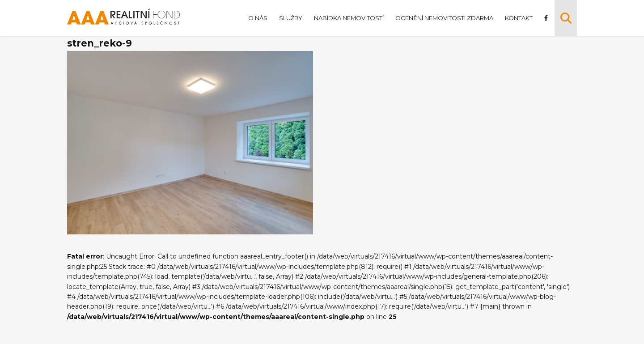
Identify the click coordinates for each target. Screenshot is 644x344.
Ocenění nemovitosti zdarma (444, 18)
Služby (291, 18)
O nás (258, 18)
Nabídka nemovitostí (349, 18)
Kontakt (519, 18)
